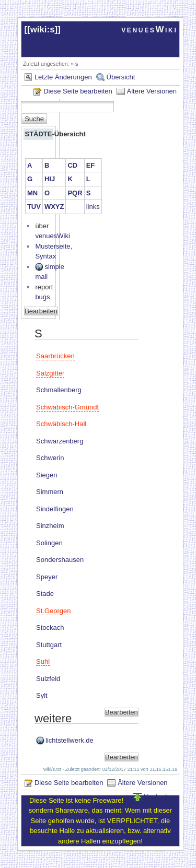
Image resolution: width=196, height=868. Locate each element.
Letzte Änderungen (63, 77)
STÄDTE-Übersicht (38, 134)
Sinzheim (50, 526)
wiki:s (43, 30)
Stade (45, 594)
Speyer (47, 577)
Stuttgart (49, 645)
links (93, 207)
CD (72, 165)
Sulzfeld (48, 679)
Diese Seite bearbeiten (78, 91)
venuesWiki (149, 30)
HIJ (50, 179)
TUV (34, 207)
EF (91, 165)
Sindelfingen (55, 509)
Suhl (43, 661)
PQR (75, 193)
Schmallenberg (59, 390)
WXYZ (54, 207)
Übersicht (121, 77)
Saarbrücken (55, 356)
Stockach (50, 627)
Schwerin (50, 458)
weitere (53, 718)
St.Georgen (54, 611)
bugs (42, 297)
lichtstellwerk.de (70, 740)
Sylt (42, 695)
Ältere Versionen (152, 91)
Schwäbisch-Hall (61, 424)
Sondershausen (60, 560)
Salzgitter (50, 373)
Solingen (49, 543)
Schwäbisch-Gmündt (67, 407)
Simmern (50, 492)
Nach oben (160, 797)
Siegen (47, 475)
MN (32, 193)
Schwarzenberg (60, 441)
